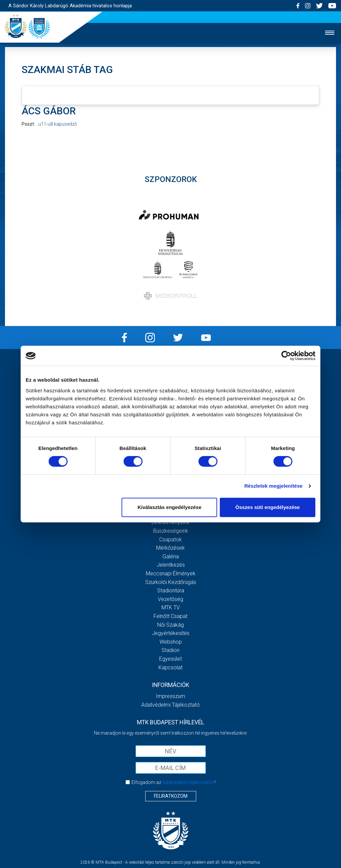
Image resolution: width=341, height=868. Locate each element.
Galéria (171, 556)
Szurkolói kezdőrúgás (171, 582)
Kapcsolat (170, 667)
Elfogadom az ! (173, 782)
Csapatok (170, 539)
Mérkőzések (170, 548)
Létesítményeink (170, 522)
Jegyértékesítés (171, 633)
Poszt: (28, 124)
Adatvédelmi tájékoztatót (188, 782)
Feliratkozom (171, 796)
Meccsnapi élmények (171, 573)
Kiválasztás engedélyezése (170, 507)
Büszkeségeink (171, 531)
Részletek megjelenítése (274, 486)
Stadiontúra (171, 590)
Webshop (171, 642)
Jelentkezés (171, 565)
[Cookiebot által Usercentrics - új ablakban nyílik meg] (286, 356)
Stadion (170, 650)
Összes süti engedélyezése (268, 507)
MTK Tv (171, 607)
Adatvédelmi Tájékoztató (170, 705)
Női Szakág (170, 625)
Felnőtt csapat (170, 616)
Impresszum (170, 696)
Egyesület (170, 659)
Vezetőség (170, 599)
